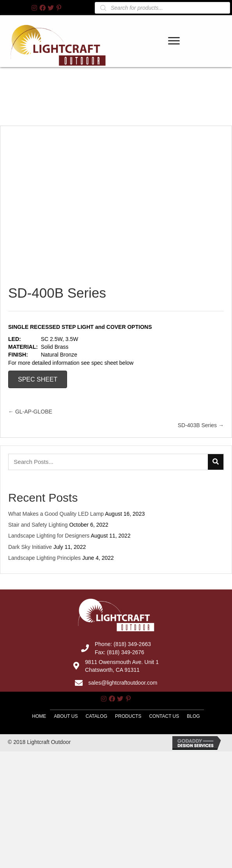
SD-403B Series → (201, 499)
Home (39, 790)
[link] (174, 51)
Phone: (104, 718)
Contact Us (164, 790)
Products (128, 790)
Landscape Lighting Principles (44, 632)
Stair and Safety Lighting (38, 599)
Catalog (96, 790)
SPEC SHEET (38, 453)
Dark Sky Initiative (30, 621)
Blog (193, 790)
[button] (34, 8)
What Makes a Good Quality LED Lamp (56, 588)
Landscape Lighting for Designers (49, 610)
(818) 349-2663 (132, 718)
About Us (66, 790)
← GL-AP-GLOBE (30, 486)
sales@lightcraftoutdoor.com (123, 757)
